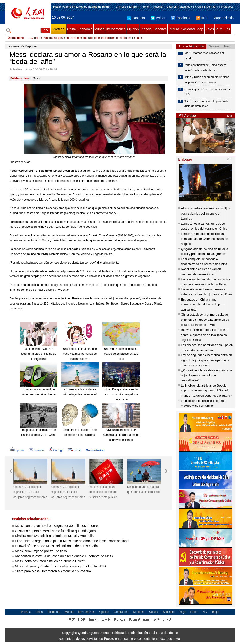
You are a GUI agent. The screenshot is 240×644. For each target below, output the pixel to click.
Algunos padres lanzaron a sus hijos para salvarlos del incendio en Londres (205, 213)
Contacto (136, 18)
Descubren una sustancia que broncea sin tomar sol (143, 489)
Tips (227, 29)
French (146, 7)
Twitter (158, 18)
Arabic (199, 7)
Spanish (171, 7)
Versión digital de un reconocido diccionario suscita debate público (103, 492)
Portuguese (227, 7)
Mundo (99, 29)
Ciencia (146, 29)
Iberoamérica (116, 29)
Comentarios (95, 450)
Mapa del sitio (224, 18)
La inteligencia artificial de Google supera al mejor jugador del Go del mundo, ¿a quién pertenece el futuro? (206, 391)
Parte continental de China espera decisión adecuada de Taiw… (205, 68)
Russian (158, 7)
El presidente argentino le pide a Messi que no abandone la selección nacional (72, 541)
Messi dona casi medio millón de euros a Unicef (50, 561)
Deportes (160, 29)
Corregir (56, 450)
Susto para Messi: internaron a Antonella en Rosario (53, 571)
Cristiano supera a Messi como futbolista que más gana (55, 531)
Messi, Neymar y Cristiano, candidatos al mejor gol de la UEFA (61, 566)
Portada (58, 29)
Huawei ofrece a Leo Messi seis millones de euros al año (56, 546)
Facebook (181, 18)
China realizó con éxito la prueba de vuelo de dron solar (206, 104)
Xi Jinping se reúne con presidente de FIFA (207, 92)
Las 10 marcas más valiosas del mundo (204, 56)
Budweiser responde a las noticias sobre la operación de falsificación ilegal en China (204, 335)
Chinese (121, 7)
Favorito (36, 450)
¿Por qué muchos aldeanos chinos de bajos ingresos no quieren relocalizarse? (206, 375)
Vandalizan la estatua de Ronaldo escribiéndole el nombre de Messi (64, 556)
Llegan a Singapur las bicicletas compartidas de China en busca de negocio (204, 239)
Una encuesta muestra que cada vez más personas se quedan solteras (80, 354)
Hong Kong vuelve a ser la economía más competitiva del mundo (121, 394)
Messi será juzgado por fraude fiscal (41, 551)
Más (230, 116)
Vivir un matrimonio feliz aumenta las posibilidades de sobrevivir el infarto (121, 435)
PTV (219, 29)
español (14, 46)
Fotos (210, 29)
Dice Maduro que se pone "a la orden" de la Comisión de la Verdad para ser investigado (85, 38)
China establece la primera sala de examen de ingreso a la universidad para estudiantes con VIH (205, 320)
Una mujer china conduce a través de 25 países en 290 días (121, 354)
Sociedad (188, 29)
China (72, 29)
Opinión (133, 29)
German (211, 7)
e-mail (75, 450)
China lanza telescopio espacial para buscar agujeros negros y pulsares (30, 492)
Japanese (186, 7)
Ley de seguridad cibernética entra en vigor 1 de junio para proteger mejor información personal (206, 360)
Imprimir (17, 450)
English (134, 7)
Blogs (216, 612)
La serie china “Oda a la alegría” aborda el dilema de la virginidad (39, 354)
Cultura (174, 29)
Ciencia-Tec (121, 612)
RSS (202, 18)
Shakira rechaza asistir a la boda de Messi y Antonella (54, 536)
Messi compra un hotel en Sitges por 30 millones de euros (57, 526)
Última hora (15, 38)
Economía (85, 29)
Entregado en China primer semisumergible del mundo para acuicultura (203, 305)
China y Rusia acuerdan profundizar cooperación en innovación (206, 80)
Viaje (200, 29)
